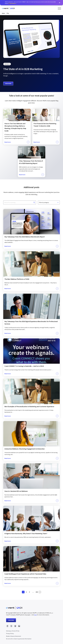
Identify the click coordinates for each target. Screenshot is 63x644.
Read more (8, 84)
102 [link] (37, 592)
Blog (8, 13)
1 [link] (24, 592)
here (35, 615)
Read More (13, 3)
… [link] (33, 592)
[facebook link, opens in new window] (7, 626)
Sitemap (8, 631)
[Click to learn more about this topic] (17, 127)
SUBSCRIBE (11, 620)
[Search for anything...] (20, 202)
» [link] (40, 592)
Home (3, 13)
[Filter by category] (49, 202)
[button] (60, 3)
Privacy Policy (10, 633)
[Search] (34, 202)
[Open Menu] (59, 9)
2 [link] (27, 592)
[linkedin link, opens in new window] (19, 626)
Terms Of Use (16, 631)
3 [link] (30, 592)
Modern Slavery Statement (14, 636)
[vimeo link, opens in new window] (15, 626)
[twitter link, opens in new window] (11, 626)
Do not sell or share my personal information (19, 639)
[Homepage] (8, 8)
